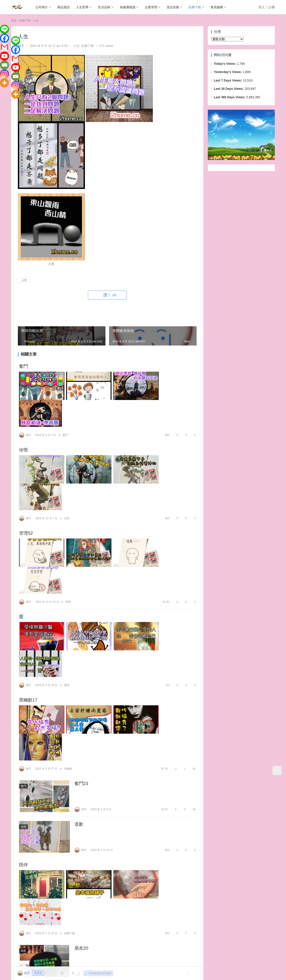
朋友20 (81, 780)
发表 (187, 912)
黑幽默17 (28, 588)
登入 (262, 7)
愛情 (67, 573)
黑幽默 (68, 628)
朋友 (23, 783)
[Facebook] (4, 38)
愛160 (25, 821)
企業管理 (151, 7)
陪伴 (23, 725)
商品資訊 (63, 7)
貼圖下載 (195, 7)
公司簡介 (42, 7)
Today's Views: (225, 64)
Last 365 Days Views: (230, 97)
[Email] (4, 65)
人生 (76, 46)
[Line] (4, 29)
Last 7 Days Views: (228, 80)
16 (192, 669)
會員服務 (217, 7)
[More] (4, 83)
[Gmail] (4, 47)
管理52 (26, 477)
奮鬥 (23, 366)
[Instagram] (4, 74)
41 (192, 628)
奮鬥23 (81, 643)
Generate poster (97, 973)
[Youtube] (4, 56)
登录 (24, 912)
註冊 (272, 7)
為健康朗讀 (128, 7)
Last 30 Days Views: (229, 89)
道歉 (79, 684)
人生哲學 (82, 7)
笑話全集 (173, 7)
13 (192, 861)
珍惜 (23, 422)
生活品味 (104, 7)
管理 (68, 517)
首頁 (14, 21)
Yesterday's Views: (228, 72)
